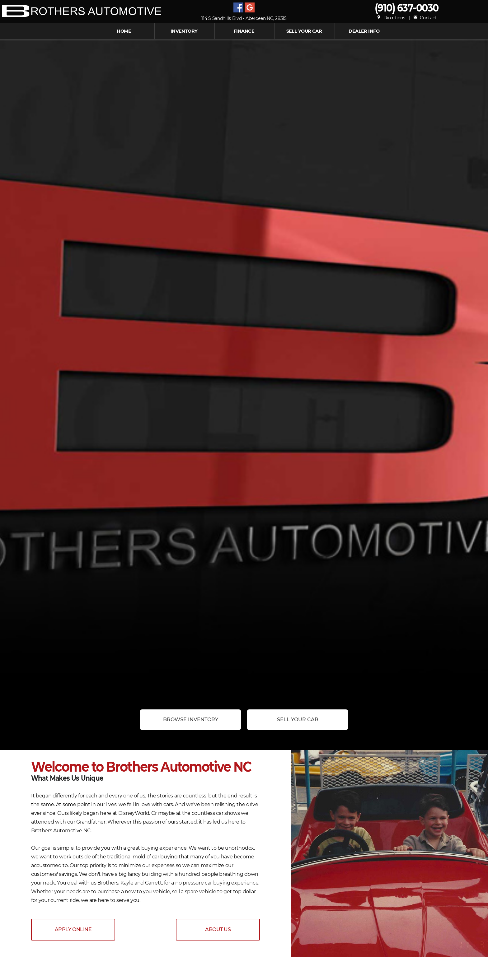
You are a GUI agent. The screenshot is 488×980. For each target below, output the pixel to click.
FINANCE (244, 31)
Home (124, 31)
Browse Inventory (191, 720)
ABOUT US (218, 929)
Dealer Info (364, 31)
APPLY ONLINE (73, 929)
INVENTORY (184, 31)
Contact (425, 18)
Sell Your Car (304, 31)
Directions (391, 18)
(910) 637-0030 (407, 8)
